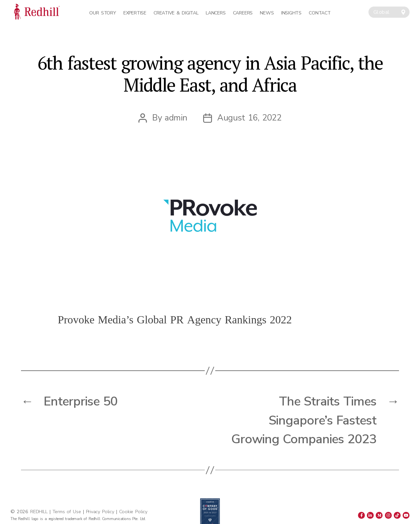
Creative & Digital (176, 13)
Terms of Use (67, 512)
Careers (243, 13)
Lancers (216, 13)
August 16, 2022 (249, 118)
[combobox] (389, 12)
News (267, 13)
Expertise (135, 13)
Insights (291, 13)
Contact (320, 13)
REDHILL (40, 512)
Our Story (103, 13)
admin (176, 118)
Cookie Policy (133, 512)
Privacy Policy (100, 512)
